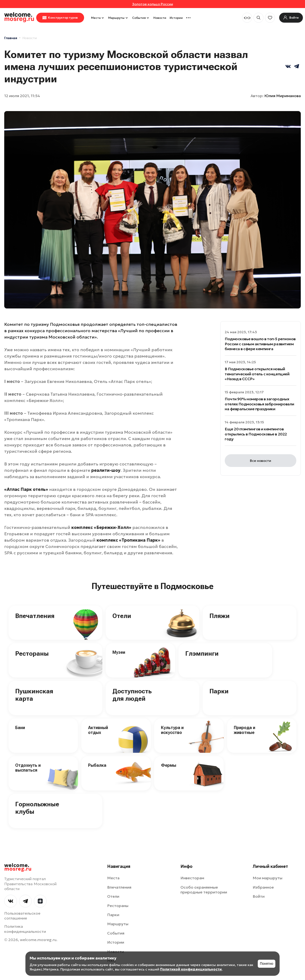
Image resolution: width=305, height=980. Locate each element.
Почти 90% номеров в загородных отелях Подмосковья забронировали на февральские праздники (259, 404)
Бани (20, 728)
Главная (11, 38)
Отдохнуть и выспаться (28, 768)
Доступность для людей (132, 695)
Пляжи (220, 616)
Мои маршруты (268, 878)
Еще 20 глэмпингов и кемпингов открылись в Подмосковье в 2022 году (256, 434)
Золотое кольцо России (153, 4)
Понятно (267, 964)
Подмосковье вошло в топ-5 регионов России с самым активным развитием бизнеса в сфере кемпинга (260, 344)
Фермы (169, 765)
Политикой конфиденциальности (191, 969)
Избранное (263, 887)
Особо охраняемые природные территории (204, 890)
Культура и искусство (172, 730)
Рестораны (32, 653)
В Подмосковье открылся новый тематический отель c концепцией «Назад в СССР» (257, 374)
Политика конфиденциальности (25, 929)
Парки (219, 691)
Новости (160, 18)
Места (98, 18)
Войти (259, 896)
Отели (122, 616)
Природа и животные (245, 730)
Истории (176, 18)
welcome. (18, 867)
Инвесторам (192, 878)
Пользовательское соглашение (22, 916)
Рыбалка (97, 765)
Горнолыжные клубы (37, 808)
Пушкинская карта (34, 695)
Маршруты (119, 18)
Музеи (119, 652)
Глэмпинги (202, 653)
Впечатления (35, 616)
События (141, 18)
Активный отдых (98, 730)
